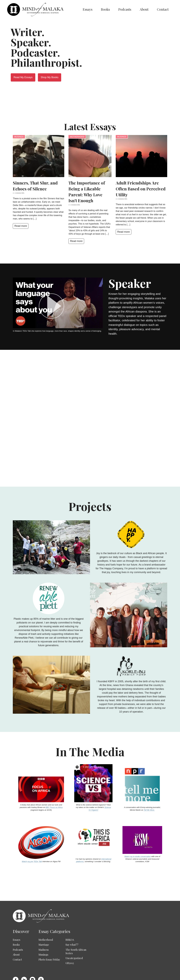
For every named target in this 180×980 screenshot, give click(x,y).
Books (105, 9)
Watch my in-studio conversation (138, 839)
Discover (21, 914)
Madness (44, 933)
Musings (19, 137)
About (144, 9)
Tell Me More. (149, 793)
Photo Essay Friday (49, 943)
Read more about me (102, 417)
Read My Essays (23, 77)
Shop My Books (49, 77)
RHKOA (70, 923)
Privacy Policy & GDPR (119, 976)
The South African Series (76, 934)
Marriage (44, 928)
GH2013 (70, 946)
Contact (163, 9)
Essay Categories (54, 914)
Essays (88, 9)
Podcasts (125, 9)
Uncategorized (74, 941)
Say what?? (72, 928)
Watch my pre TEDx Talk (32, 845)
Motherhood (77, 137)
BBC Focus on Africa (54, 790)
